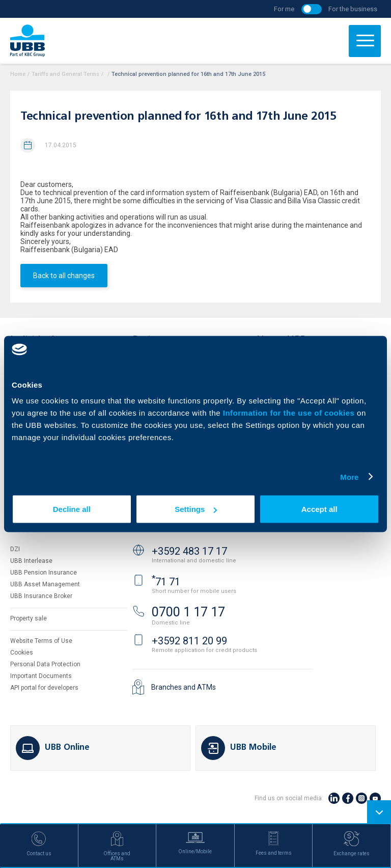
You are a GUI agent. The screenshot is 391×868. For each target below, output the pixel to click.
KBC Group (36, 526)
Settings (196, 509)
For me (284, 9)
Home (18, 74)
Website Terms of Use (41, 641)
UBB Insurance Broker (41, 596)
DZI (15, 549)
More (349, 477)
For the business (353, 9)
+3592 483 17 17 (189, 551)
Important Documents (41, 676)
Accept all (319, 509)
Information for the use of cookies (290, 413)
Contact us (157, 526)
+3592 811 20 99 (189, 641)
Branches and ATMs (184, 687)
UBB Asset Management (45, 584)
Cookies (22, 653)
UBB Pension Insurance (44, 573)
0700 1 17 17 (188, 612)
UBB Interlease (31, 561)
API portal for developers (44, 688)
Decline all (72, 509)
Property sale (29, 618)
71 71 (166, 582)
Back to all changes (64, 276)
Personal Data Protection (45, 664)
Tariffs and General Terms (65, 74)
